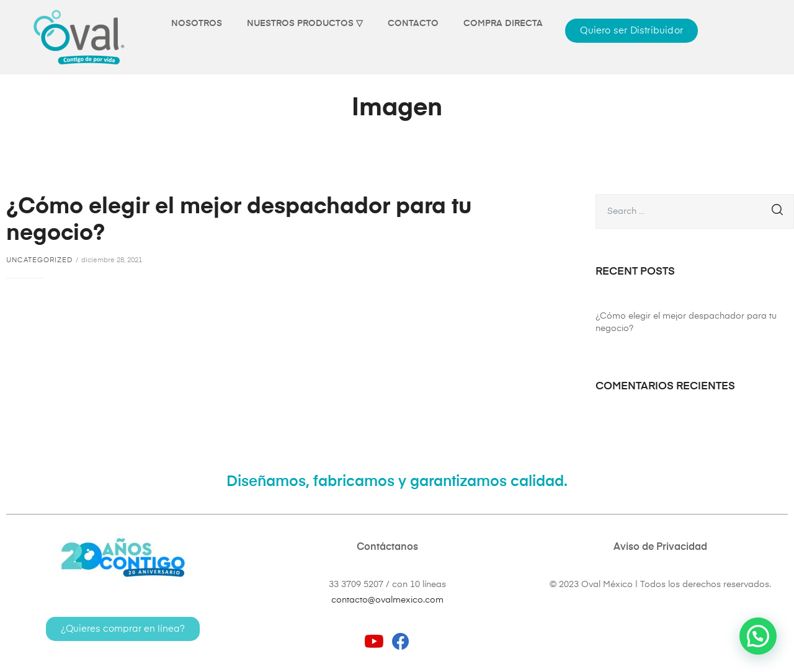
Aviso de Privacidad (660, 547)
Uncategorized (39, 260)
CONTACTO (413, 24)
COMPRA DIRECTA (503, 24)
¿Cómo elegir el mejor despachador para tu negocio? (686, 322)
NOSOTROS (197, 24)
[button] (631, 31)
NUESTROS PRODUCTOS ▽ (305, 24)
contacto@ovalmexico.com (387, 600)
